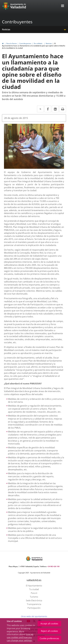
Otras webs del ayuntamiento (34, 616)
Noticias (6, 29)
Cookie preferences (49, 638)
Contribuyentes (17, 22)
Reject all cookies (49, 631)
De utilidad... (38, 43)
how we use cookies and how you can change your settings (20, 637)
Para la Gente (12, 43)
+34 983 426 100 (53, 566)
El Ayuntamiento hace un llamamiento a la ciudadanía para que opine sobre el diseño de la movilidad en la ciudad (34, 46)
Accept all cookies (49, 624)
